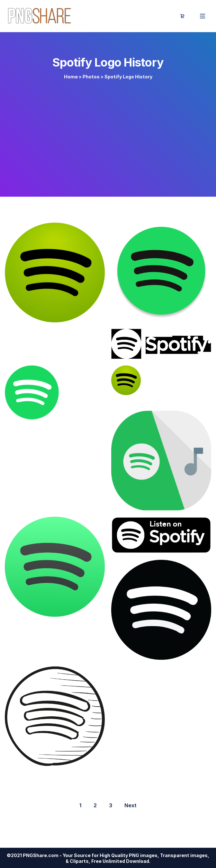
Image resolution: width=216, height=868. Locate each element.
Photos (91, 77)
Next (130, 805)
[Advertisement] (108, 136)
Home (71, 77)
